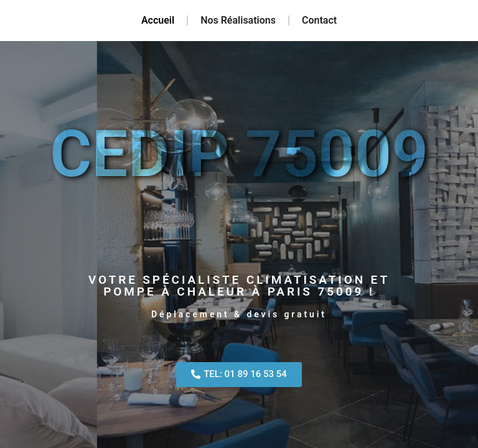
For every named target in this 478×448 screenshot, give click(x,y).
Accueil (158, 20)
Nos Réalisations (238, 20)
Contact (319, 20)
